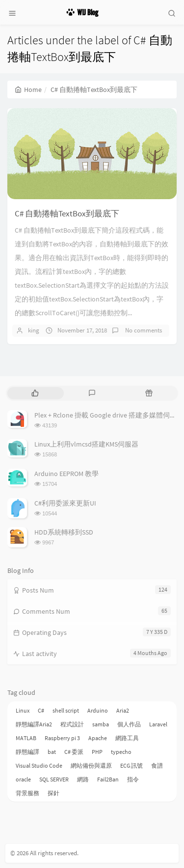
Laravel (158, 724)
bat (52, 752)
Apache (98, 738)
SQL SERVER (54, 779)
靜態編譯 (27, 752)
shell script (66, 710)
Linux (23, 710)
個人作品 (129, 724)
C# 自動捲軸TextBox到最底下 (67, 213)
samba (101, 724)
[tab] (35, 393)
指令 (133, 779)
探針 (53, 793)
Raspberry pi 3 (62, 738)
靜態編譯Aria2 (34, 724)
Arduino (98, 710)
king (34, 330)
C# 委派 (74, 752)
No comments (143, 330)
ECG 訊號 (131, 765)
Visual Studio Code (39, 765)
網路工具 (127, 738)
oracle (23, 779)
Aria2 (123, 710)
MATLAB (26, 738)
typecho (121, 752)
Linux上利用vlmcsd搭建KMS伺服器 (86, 444)
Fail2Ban (108, 779)
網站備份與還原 (91, 765)
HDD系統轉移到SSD (64, 532)
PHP (97, 752)
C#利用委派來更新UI (65, 503)
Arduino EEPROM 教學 (66, 474)
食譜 (157, 765)
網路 (83, 779)
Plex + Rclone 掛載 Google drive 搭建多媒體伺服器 (109, 415)
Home (28, 90)
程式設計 (72, 724)
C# (41, 710)
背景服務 (27, 793)
